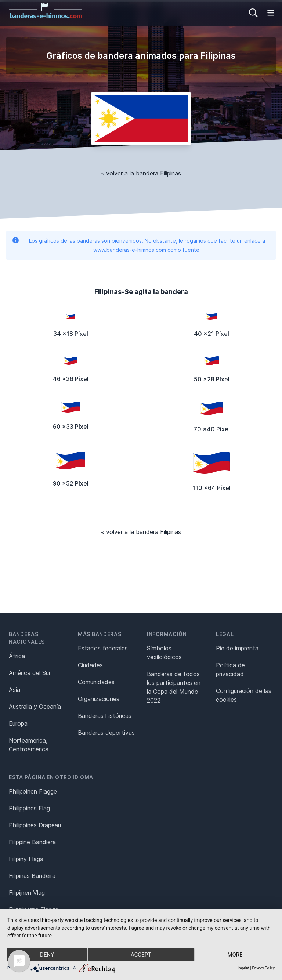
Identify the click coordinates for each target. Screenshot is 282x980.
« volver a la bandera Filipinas (141, 173)
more (235, 955)
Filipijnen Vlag (27, 893)
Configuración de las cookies (244, 695)
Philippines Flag (29, 808)
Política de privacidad (230, 669)
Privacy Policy (263, 968)
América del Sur (30, 673)
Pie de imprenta (237, 648)
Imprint (243, 968)
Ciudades (90, 665)
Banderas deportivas (106, 733)
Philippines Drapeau (35, 825)
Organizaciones (99, 699)
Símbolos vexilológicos (164, 653)
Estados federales (103, 648)
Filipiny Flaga (26, 859)
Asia (15, 690)
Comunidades (96, 682)
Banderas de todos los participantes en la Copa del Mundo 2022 (174, 687)
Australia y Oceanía (35, 707)
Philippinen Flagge (33, 791)
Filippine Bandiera (32, 842)
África (17, 656)
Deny (47, 955)
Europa (18, 723)
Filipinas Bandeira (32, 876)
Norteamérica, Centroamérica (29, 745)
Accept (141, 955)
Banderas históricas (105, 716)
